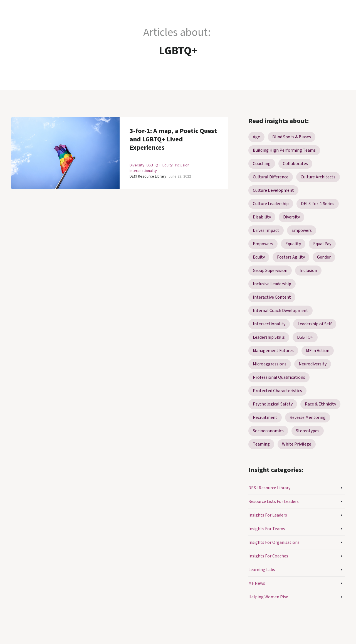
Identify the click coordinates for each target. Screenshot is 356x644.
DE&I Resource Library (148, 176)
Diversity (137, 165)
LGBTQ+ (153, 165)
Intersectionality (143, 171)
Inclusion (182, 165)
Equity (168, 165)
